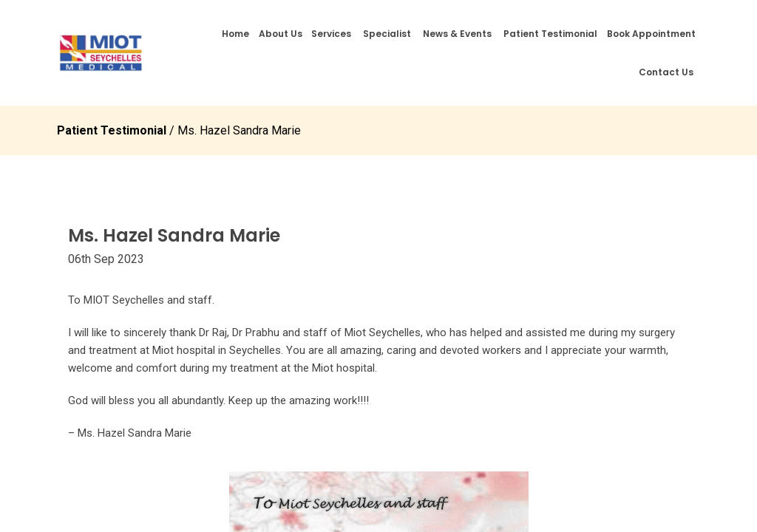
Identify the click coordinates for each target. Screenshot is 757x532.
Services (331, 34)
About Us (281, 34)
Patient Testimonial (550, 34)
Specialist (387, 34)
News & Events (457, 34)
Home (235, 34)
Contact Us (666, 72)
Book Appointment (651, 34)
